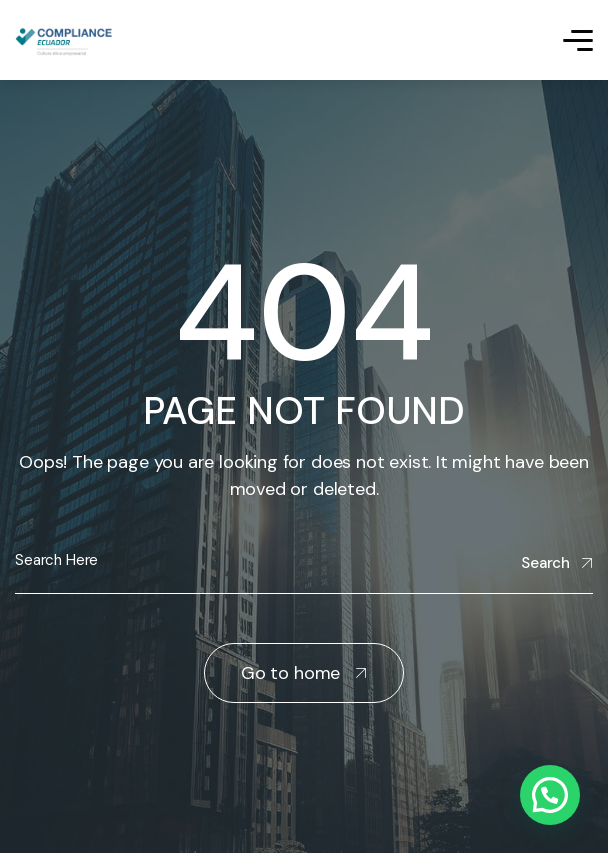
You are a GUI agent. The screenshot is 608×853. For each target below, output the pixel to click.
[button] (550, 795)
